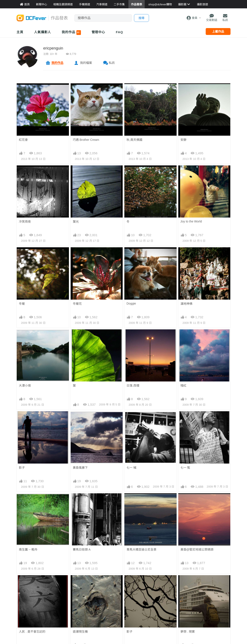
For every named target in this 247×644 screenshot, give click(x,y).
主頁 (20, 32)
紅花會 (23, 140)
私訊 (112, 63)
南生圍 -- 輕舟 (28, 549)
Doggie (131, 303)
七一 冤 (185, 468)
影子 (22, 468)
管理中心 (98, 32)
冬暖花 (77, 304)
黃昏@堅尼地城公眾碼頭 (197, 501)
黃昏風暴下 (80, 468)
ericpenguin (53, 48)
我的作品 (71, 33)
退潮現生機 (80, 583)
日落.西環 (133, 386)
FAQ (119, 32)
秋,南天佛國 (134, 140)
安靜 (183, 140)
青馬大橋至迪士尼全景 (141, 501)
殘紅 (183, 386)
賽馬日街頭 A (82, 549)
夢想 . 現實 (188, 583)
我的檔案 (86, 63)
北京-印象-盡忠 (29, 616)
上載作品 (218, 32)
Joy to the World (191, 221)
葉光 (76, 222)
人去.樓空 (133, 616)
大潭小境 (25, 386)
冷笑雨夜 (25, 222)
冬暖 (22, 304)
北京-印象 (79, 616)
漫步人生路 (188, 616)
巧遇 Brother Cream (86, 140)
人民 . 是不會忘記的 (32, 583)
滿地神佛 (186, 304)
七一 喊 (131, 468)
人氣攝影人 (43, 32)
